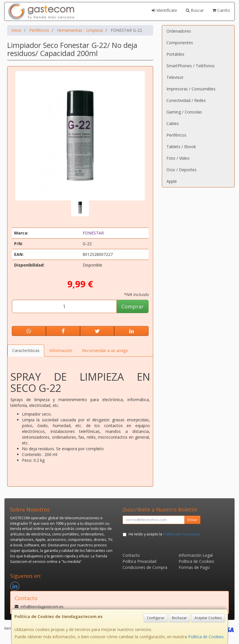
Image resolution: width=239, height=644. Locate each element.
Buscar (195, 10)
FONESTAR (93, 233)
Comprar (133, 306)
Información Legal (196, 555)
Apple (172, 181)
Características (26, 350)
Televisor (175, 77)
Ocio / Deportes (181, 170)
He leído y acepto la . (164, 534)
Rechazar (179, 618)
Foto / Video (178, 158)
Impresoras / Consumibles (191, 89)
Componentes (180, 43)
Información (61, 350)
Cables (173, 123)
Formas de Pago (194, 567)
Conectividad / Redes (186, 100)
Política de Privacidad (181, 534)
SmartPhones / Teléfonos (191, 66)
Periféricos (176, 135)
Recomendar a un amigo (105, 350)
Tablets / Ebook (181, 147)
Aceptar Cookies (208, 618)
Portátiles (175, 54)
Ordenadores (179, 31)
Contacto (131, 555)
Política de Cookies (206, 637)
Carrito (221, 10)
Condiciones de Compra (145, 567)
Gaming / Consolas (184, 112)
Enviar (192, 520)
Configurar (156, 618)
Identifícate (164, 10)
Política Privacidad (139, 561)
